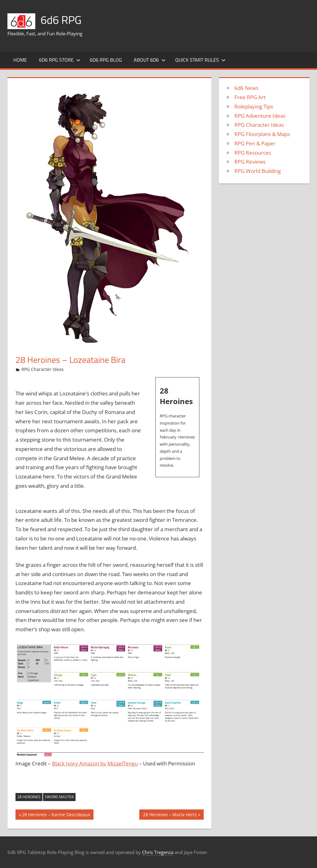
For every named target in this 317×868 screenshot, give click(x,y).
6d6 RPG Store (60, 60)
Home (20, 60)
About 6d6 (150, 60)
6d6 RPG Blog (106, 60)
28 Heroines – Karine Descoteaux (56, 815)
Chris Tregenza (158, 852)
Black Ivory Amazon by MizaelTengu (95, 763)
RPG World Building (258, 171)
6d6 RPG (61, 20)
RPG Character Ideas (43, 369)
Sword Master (59, 797)
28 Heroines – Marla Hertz (170, 815)
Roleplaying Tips (254, 106)
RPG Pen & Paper (255, 143)
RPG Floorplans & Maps (262, 134)
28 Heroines (29, 797)
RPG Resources (253, 153)
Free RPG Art (250, 97)
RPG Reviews (250, 162)
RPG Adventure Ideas (260, 116)
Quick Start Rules (200, 60)
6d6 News (246, 88)
